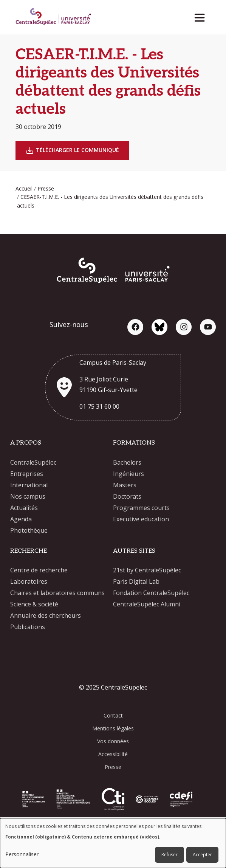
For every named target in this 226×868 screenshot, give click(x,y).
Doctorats (127, 496)
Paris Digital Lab (136, 581)
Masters (125, 485)
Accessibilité (113, 754)
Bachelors (127, 462)
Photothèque (29, 530)
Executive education (141, 519)
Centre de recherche (39, 570)
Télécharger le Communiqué (72, 150)
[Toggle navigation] (202, 16)
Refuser (169, 855)
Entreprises (27, 474)
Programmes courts (141, 508)
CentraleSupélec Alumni (147, 604)
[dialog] (113, 843)
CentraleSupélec (33, 462)
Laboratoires (29, 581)
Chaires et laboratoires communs (57, 593)
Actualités (24, 508)
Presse (46, 188)
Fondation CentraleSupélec (151, 593)
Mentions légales (113, 728)
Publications (28, 627)
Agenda (21, 519)
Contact (113, 715)
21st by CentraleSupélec (147, 570)
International (29, 485)
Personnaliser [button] (22, 854)
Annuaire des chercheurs (46, 615)
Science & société (34, 604)
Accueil (24, 188)
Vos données (113, 741)
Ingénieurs (128, 474)
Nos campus (28, 496)
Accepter (202, 855)
